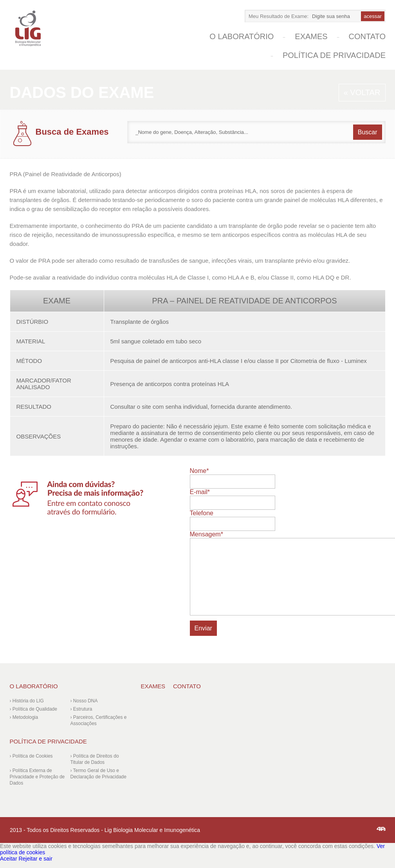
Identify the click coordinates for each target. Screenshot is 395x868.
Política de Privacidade (334, 55)
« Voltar (362, 92)
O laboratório (242, 36)
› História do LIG (27, 701)
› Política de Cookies (31, 756)
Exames (311, 36)
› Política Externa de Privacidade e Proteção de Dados (37, 777)
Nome (199, 471)
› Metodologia (24, 717)
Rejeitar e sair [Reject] (35, 859)
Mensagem (207, 534)
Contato (367, 36)
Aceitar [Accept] (9, 859)
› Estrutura (81, 709)
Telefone (202, 513)
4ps (381, 829)
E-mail (200, 492)
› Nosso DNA (84, 701)
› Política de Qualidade (33, 709)
